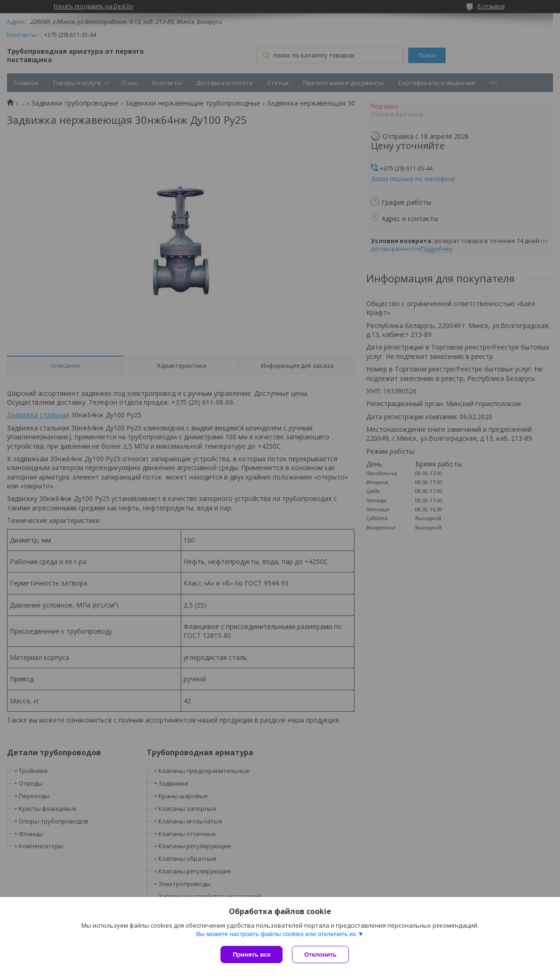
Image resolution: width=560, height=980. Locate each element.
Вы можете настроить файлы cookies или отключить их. (277, 934)
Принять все (252, 955)
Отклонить (320, 955)
